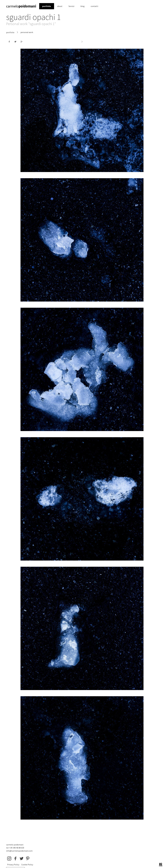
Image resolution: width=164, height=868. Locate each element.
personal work (27, 32)
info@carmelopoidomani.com (19, 851)
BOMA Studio (161, 865)
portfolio (47, 6)
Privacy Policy (13, 865)
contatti (94, 6)
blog (83, 6)
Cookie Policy (27, 865)
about (60, 6)
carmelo (21, 6)
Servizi (71, 6)
